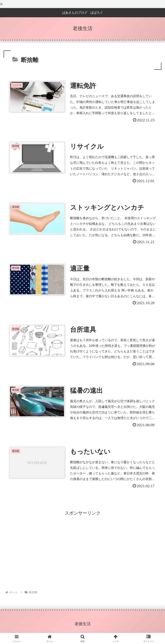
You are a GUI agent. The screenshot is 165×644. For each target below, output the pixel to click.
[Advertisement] (82, 551)
